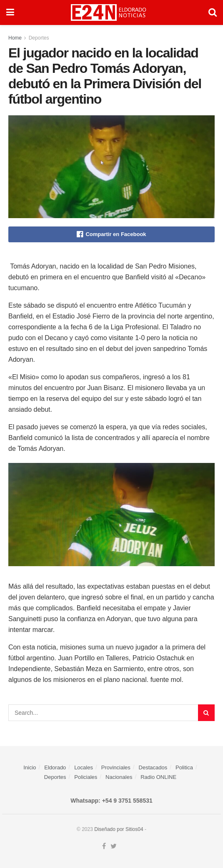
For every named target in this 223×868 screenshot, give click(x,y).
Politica (184, 767)
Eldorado (55, 767)
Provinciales (116, 767)
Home (15, 38)
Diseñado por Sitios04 (119, 829)
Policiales (86, 777)
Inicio (30, 767)
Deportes (39, 38)
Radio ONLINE (158, 777)
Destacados (153, 767)
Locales (84, 767)
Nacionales (119, 777)
